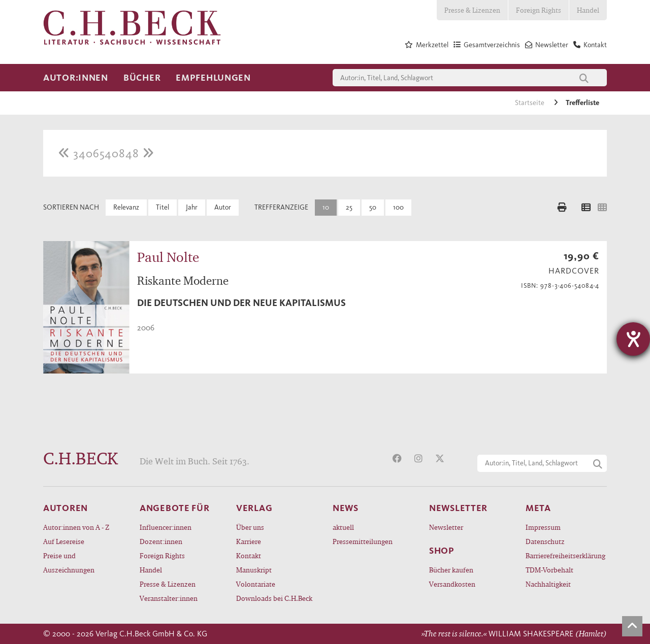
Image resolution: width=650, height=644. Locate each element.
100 (398, 207)
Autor (223, 207)
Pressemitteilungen (363, 541)
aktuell (343, 527)
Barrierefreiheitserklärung (565, 555)
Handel (588, 10)
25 (349, 207)
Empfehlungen (213, 78)
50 (373, 207)
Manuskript (254, 570)
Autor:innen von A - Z (76, 527)
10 (326, 207)
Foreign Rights (539, 10)
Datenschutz (545, 541)
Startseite (530, 103)
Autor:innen (76, 78)
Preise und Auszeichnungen (69, 563)
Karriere (249, 541)
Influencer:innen (166, 527)
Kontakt (249, 555)
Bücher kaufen (451, 570)
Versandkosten (452, 584)
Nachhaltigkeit (548, 584)
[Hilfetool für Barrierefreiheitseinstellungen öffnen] (633, 339)
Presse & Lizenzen (472, 10)
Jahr (192, 207)
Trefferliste (582, 103)
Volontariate (256, 584)
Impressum (543, 527)
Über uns (250, 527)
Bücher (142, 78)
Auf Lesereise (64, 541)
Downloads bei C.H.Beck (274, 598)
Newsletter (446, 527)
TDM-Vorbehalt (549, 570)
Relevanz (126, 207)
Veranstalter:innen (169, 598)
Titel (162, 207)
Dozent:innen (161, 541)
